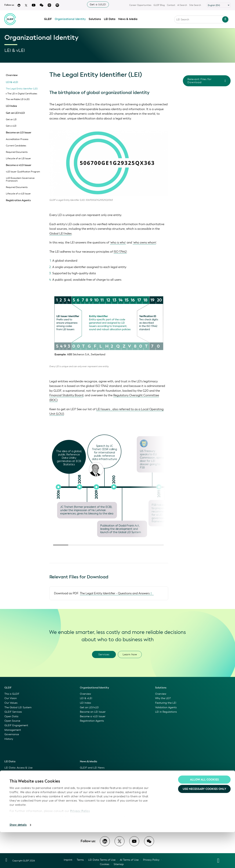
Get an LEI (11, 119)
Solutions (95, 18)
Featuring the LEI (166, 703)
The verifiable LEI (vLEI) (18, 99)
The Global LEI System (18, 707)
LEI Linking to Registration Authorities (27, 799)
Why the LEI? (163, 698)
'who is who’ (118, 242)
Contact (171, 5)
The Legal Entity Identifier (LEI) (22, 89)
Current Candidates (16, 146)
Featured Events (90, 790)
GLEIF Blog (159, 5)
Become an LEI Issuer (19, 133)
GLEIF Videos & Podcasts (95, 777)
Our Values (11, 703)
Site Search (195, 5)
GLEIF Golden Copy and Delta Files (26, 786)
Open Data (11, 716)
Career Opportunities (140, 5)
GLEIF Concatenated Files (20, 781)
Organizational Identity (70, 18)
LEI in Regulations (166, 712)
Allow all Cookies (204, 815)
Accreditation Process (17, 139)
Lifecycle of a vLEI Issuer (18, 194)
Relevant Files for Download (207, 81)
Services (104, 654)
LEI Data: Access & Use (18, 768)
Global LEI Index (60, 233)
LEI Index (11, 106)
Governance (12, 734)
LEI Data (110, 18)
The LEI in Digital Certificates (22, 94)
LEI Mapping (12, 795)
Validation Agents (166, 707)
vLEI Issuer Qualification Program (23, 172)
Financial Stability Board (66, 395)
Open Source (12, 721)
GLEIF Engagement (16, 725)
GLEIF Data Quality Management (25, 804)
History (9, 739)
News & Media (128, 18)
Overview (12, 75)
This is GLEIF (12, 694)
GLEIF (48, 18)
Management (13, 730)
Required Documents (17, 152)
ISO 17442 (120, 252)
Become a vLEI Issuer (19, 165)
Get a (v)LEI (98, 4)
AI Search (182, 5)
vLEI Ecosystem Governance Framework (20, 179)
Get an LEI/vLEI (15, 113)
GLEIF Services (13, 712)
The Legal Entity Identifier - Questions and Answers (115, 593)
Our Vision (11, 698)
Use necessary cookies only (204, 825)
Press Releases (89, 781)
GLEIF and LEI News (92, 768)
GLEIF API (10, 790)
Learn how (130, 654)
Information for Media (93, 786)
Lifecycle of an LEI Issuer (18, 158)
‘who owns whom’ (144, 242)
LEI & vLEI (12, 82)
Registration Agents (18, 200)
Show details (18, 861)
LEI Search (11, 777)
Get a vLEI (11, 126)
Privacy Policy (80, 847)
